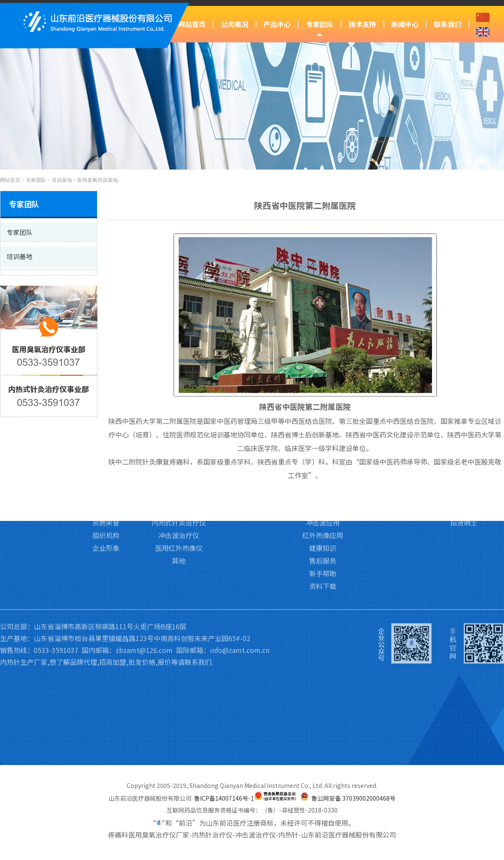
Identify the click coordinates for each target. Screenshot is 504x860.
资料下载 (323, 544)
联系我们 (448, 24)
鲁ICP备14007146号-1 (224, 798)
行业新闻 (393, 468)
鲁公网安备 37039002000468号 (353, 798)
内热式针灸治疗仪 (179, 480)
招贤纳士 (464, 480)
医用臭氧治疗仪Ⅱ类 (179, 468)
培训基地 (62, 180)
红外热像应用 (323, 493)
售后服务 (323, 518)
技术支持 (363, 24)
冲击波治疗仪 (179, 493)
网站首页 (192, 24)
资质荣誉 (106, 480)
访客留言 (464, 468)
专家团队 (320, 24)
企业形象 (106, 506)
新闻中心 (405, 24)
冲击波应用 (323, 480)
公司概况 (235, 24)
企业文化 (106, 468)
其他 (179, 518)
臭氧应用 (323, 455)
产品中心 (277, 24)
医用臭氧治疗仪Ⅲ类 (179, 455)
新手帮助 (323, 531)
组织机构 (106, 493)
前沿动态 (393, 455)
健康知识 (323, 506)
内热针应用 (323, 468)
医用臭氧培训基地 (97, 180)
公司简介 (106, 455)
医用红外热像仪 (179, 506)
